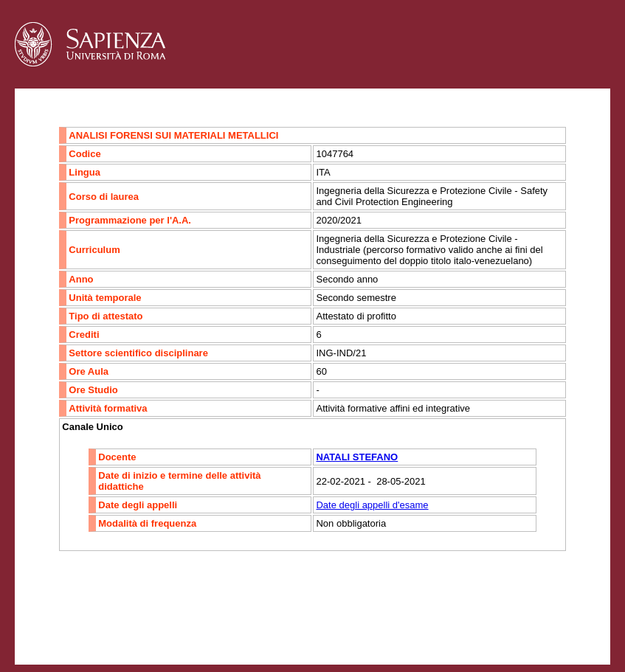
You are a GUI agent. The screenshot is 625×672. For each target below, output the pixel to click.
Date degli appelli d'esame (372, 505)
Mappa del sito (176, 624)
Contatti (53, 624)
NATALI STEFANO (357, 457)
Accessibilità (107, 624)
